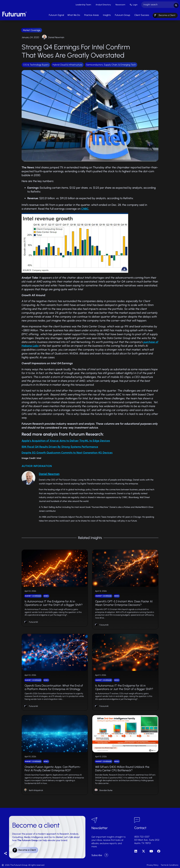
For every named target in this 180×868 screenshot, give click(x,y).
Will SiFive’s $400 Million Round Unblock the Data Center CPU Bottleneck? (122, 768)
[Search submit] (176, 4)
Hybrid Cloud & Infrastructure (67, 64)
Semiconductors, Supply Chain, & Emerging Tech (111, 64)
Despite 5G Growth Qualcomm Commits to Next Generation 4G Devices (67, 452)
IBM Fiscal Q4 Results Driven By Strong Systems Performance (60, 446)
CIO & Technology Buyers (36, 64)
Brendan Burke (106, 790)
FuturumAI (33, 621)
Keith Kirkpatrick (36, 790)
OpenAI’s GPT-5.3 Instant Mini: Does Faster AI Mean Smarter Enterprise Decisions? (124, 602)
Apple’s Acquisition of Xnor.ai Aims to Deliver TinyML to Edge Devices (66, 440)
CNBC (85, 208)
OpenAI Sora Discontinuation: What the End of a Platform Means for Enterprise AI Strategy (54, 687)
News (46, 595)
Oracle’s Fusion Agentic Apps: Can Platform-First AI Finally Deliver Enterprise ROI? (53, 768)
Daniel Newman (56, 37)
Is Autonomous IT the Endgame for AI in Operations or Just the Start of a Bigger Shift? (54, 602)
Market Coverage (32, 29)
